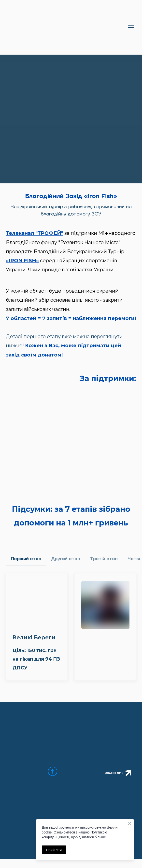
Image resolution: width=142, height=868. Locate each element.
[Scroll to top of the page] (53, 771)
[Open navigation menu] (131, 27)
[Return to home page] (66, 27)
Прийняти (54, 850)
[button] (26, 559)
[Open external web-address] (71, 419)
